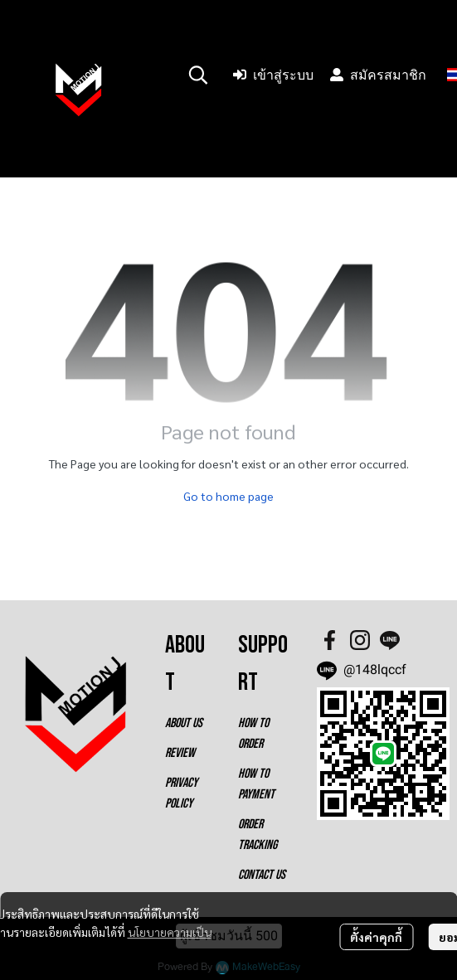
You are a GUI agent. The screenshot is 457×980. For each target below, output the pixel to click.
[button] (198, 75)
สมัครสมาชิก (378, 75)
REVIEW (180, 753)
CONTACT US (262, 875)
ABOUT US (184, 723)
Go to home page (228, 496)
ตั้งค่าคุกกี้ (376, 937)
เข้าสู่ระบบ (273, 75)
